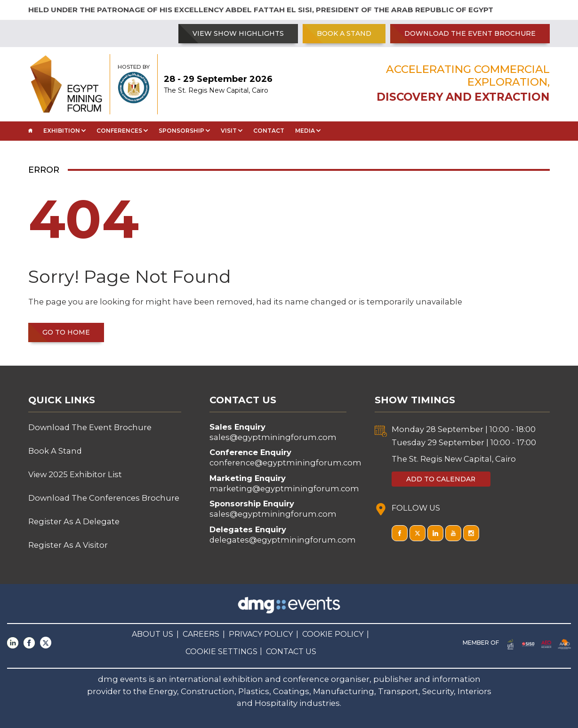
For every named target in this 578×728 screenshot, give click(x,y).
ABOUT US (153, 634)
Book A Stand (344, 33)
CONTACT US (291, 652)
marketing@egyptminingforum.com (284, 488)
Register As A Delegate (74, 521)
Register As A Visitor (68, 545)
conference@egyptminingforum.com (285, 463)
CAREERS (201, 634)
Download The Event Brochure (470, 33)
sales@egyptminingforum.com (273, 437)
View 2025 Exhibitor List (75, 474)
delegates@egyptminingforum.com (283, 540)
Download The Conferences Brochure (104, 498)
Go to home (66, 332)
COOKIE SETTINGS (221, 652)
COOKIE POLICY (333, 634)
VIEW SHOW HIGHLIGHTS (238, 33)
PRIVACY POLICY (261, 634)
